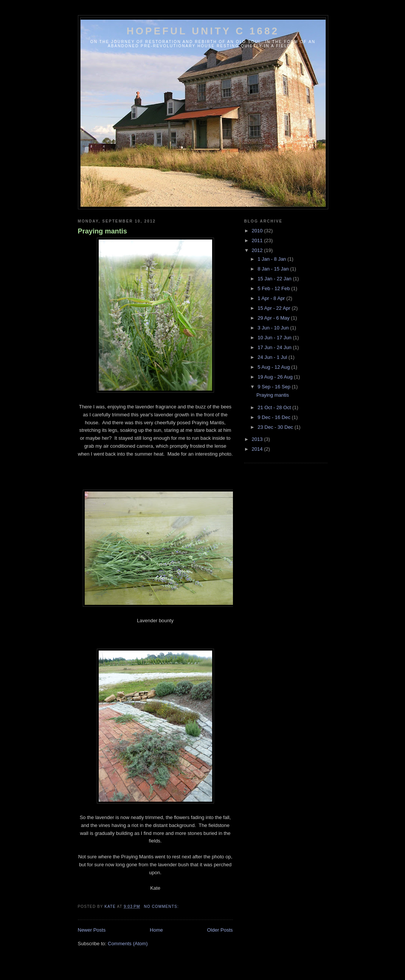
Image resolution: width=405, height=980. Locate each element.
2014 (258, 449)
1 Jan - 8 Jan (272, 259)
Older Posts (220, 930)
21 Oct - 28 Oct (275, 407)
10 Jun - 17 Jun (275, 338)
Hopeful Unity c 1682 (203, 31)
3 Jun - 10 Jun (274, 328)
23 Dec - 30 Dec (276, 427)
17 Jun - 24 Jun (275, 347)
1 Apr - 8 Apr (272, 298)
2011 (258, 240)
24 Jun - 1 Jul (273, 357)
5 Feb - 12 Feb (274, 288)
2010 (258, 231)
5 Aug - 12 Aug (274, 367)
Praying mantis (102, 231)
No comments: (162, 907)
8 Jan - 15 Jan (274, 269)
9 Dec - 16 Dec (275, 417)
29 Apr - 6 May (274, 318)
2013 (258, 439)
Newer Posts (92, 930)
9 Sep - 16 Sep (275, 387)
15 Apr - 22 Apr (275, 308)
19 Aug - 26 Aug (276, 377)
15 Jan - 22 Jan (275, 279)
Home (156, 930)
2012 (258, 250)
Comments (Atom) (128, 944)
